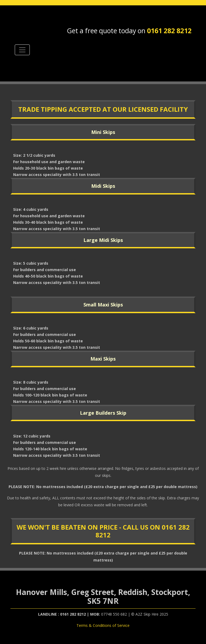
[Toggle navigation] (22, 50)
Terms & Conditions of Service (103, 625)
